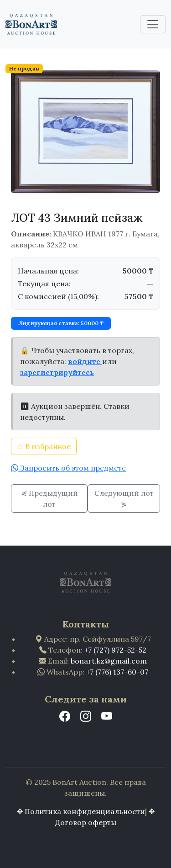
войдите (85, 361)
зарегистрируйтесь (57, 372)
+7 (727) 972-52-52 (115, 650)
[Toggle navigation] (153, 24)
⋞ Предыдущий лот (49, 498)
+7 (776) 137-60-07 (117, 672)
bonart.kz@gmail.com (109, 661)
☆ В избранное (44, 446)
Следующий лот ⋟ (124, 498)
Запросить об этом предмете (72, 468)
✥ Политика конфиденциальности (81, 811)
